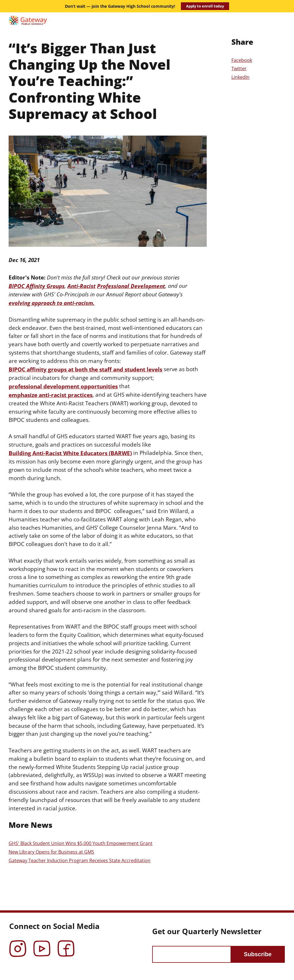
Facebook (242, 60)
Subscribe (258, 954)
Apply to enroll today (205, 6)
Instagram (18, 944)
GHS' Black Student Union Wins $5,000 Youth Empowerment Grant (81, 843)
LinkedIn (240, 77)
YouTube (42, 944)
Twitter (239, 69)
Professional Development (131, 286)
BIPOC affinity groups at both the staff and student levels (85, 369)
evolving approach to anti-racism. (52, 303)
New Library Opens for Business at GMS (51, 852)
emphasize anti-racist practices (51, 395)
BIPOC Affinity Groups (37, 286)
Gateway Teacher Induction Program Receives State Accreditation (80, 860)
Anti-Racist (82, 286)
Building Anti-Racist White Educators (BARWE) (70, 453)
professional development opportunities (63, 386)
